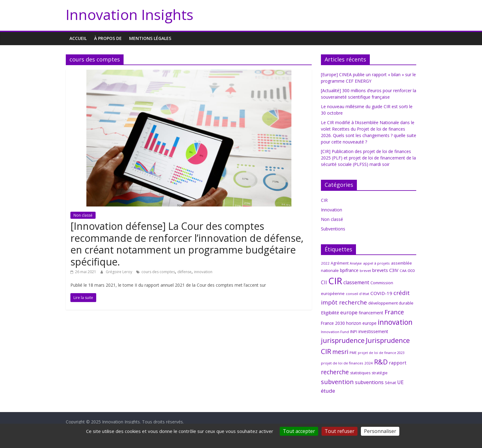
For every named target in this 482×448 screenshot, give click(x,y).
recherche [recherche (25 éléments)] (335, 372)
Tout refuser (340, 431)
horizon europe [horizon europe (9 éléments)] (361, 323)
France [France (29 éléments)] (394, 312)
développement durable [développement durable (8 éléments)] (391, 303)
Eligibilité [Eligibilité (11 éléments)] (330, 312)
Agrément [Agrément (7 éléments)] (340, 263)
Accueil (78, 38)
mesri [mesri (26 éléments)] (340, 352)
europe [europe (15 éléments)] (349, 312)
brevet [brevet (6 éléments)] (365, 271)
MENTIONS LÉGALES (150, 38)
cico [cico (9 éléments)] (411, 270)
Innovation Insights (130, 14)
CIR (324, 200)
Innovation (332, 210)
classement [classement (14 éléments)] (356, 282)
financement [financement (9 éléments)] (371, 313)
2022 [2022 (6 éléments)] (325, 263)
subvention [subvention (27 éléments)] (337, 382)
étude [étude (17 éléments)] (328, 391)
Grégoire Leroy (119, 272)
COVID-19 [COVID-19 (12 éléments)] (381, 293)
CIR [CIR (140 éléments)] (335, 281)
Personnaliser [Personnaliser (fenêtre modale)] (380, 431)
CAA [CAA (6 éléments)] (403, 271)
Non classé (83, 215)
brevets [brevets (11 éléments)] (380, 270)
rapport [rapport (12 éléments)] (398, 363)
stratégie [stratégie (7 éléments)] (380, 373)
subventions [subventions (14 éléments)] (369, 382)
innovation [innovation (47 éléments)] (395, 322)
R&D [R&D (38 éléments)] (381, 362)
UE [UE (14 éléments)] (400, 382)
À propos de (108, 38)
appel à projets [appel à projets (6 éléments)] (376, 263)
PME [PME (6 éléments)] (353, 353)
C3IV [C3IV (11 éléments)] (394, 270)
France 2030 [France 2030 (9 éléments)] (333, 323)
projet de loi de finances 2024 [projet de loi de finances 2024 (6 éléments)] (347, 363)
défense (184, 272)
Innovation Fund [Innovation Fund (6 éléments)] (335, 332)
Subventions (333, 229)
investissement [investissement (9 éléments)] (373, 331)
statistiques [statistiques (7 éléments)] (360, 373)
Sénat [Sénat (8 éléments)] (390, 383)
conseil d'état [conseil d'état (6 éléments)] (358, 294)
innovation (203, 272)
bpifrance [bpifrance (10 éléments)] (349, 270)
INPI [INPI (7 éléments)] (354, 332)
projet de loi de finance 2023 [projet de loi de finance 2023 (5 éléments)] (381, 353)
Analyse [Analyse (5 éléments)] (356, 263)
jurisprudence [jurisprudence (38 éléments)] (343, 340)
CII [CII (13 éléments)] (324, 282)
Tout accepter (299, 431)
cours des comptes (158, 272)
